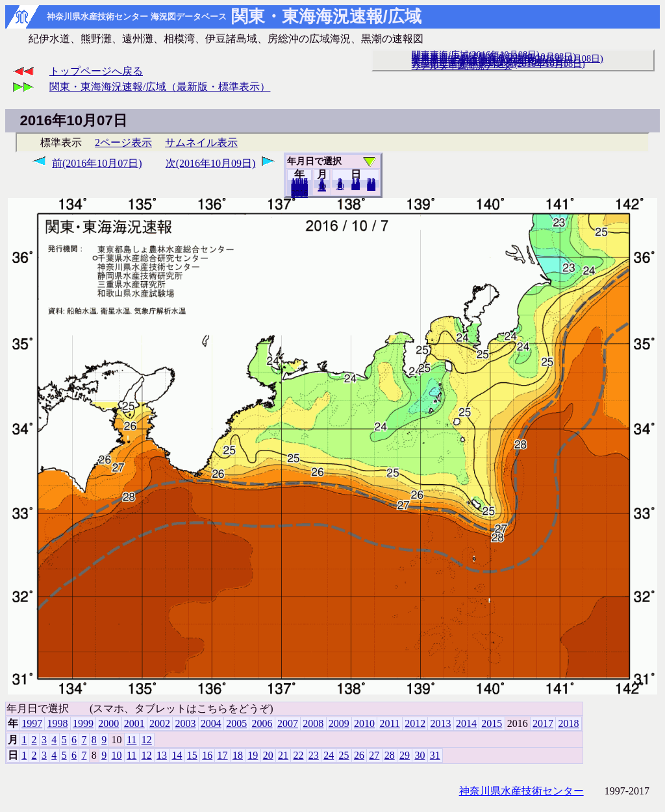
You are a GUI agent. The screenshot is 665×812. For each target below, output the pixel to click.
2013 (441, 723)
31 (371, 187)
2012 (415, 723)
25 (344, 755)
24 (329, 755)
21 (283, 755)
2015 (492, 723)
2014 (466, 723)
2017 (543, 723)
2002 (160, 723)
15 (192, 755)
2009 (339, 723)
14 (177, 755)
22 (298, 755)
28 (390, 755)
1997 (32, 723)
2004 (211, 723)
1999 (83, 723)
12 (322, 188)
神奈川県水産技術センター (521, 791)
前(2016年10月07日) (97, 163)
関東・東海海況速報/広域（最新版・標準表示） (160, 87)
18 (238, 755)
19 (253, 755)
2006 (262, 723)
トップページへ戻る (96, 71)
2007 (288, 723)
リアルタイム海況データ (462, 66)
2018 (299, 194)
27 (374, 755)
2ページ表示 (123, 142)
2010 (364, 723)
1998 (58, 723)
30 (420, 755)
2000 (108, 723)
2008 (313, 723)
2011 (389, 723)
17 (223, 755)
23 (314, 755)
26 (359, 755)
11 (132, 740)
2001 (134, 723)
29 (405, 755)
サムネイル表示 (201, 142)
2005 (236, 723)
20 (356, 186)
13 (162, 755)
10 (340, 186)
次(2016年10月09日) (211, 163)
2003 (185, 723)
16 (207, 755)
